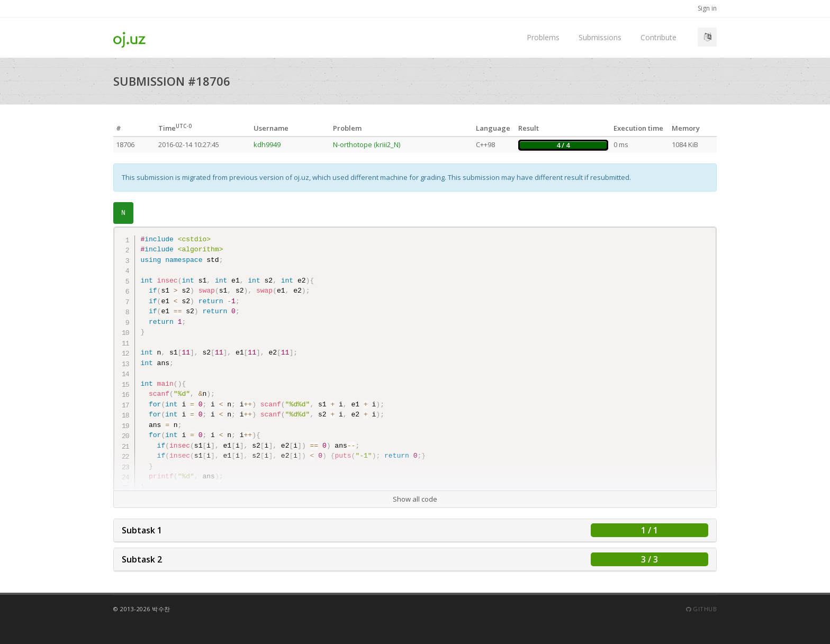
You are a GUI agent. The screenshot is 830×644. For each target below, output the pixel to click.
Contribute (658, 37)
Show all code (415, 499)
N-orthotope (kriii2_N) (367, 144)
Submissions (600, 37)
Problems (543, 37)
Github (701, 609)
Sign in (707, 8)
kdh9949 (267, 144)
